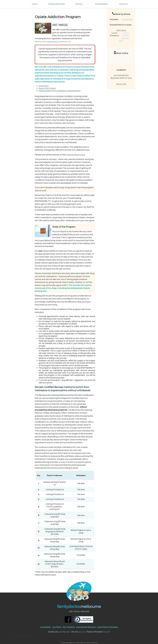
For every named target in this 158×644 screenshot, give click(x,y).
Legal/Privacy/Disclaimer (107, 627)
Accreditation (45, 627)
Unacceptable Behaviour (86, 627)
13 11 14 (82, 632)
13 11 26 (107, 632)
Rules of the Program (47, 88)
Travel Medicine (101, 4)
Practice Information (57, 4)
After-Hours (121, 30)
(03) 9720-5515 (127, 20)
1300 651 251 (64, 632)
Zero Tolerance (69, 627)
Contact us (123, 4)
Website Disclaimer (53, 42)
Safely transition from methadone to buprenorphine (59, 91)
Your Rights (57, 627)
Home (35, 4)
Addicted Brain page (75, 155)
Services (79, 4)
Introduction (44, 86)
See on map (121, 84)
